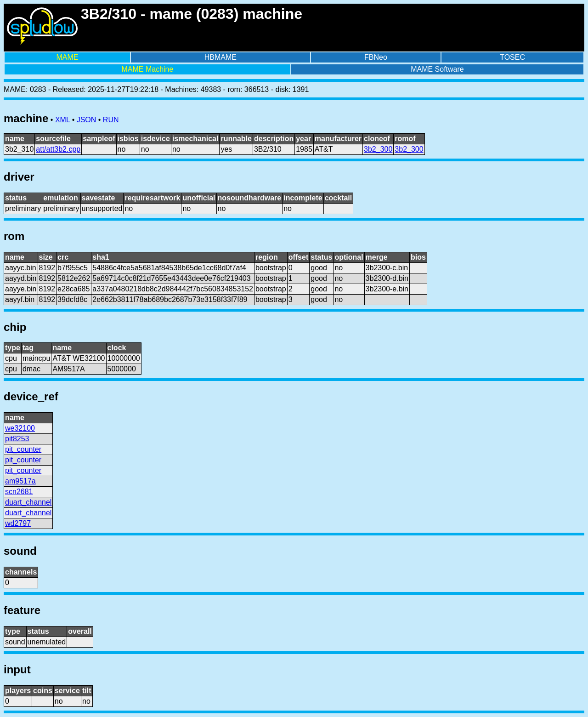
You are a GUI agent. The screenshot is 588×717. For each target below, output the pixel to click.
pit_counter (23, 449)
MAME (67, 57)
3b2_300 (378, 149)
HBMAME (220, 57)
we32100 (20, 428)
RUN (111, 120)
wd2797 (18, 523)
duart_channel (28, 502)
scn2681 (19, 492)
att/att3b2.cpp (58, 149)
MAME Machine (147, 69)
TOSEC (512, 57)
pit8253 (17, 439)
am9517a (20, 481)
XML (62, 120)
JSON (87, 120)
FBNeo (376, 57)
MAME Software (437, 69)
